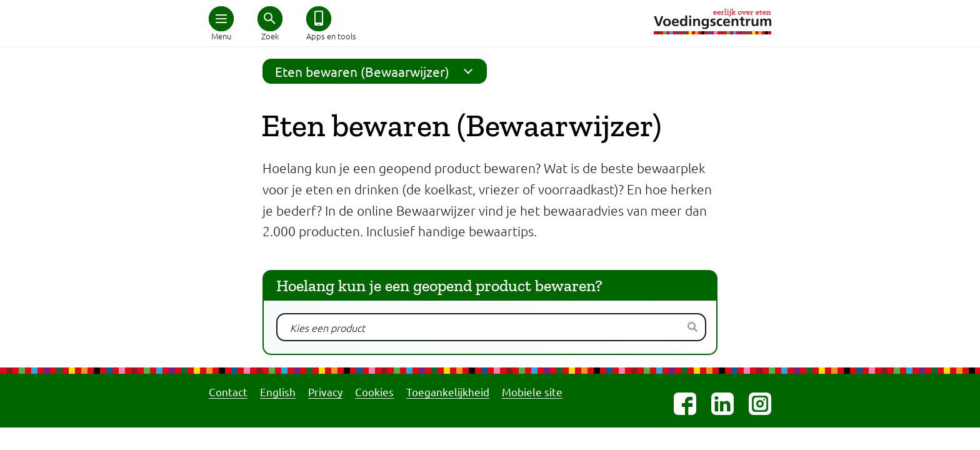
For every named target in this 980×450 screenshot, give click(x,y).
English (278, 392)
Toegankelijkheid (448, 392)
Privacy (325, 392)
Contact (228, 392)
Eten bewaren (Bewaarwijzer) (378, 71)
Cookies (374, 392)
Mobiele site (532, 392)
